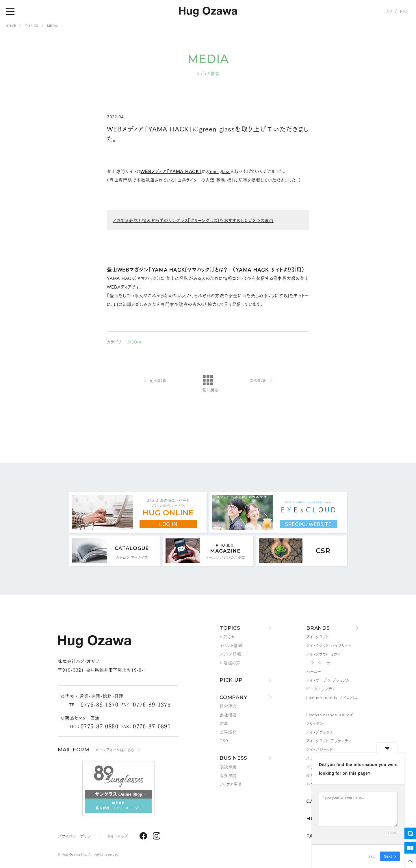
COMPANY (233, 697)
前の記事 (158, 380)
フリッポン (315, 723)
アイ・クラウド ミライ (323, 654)
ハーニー (314, 671)
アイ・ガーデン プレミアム (328, 680)
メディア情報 (231, 654)
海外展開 (228, 775)
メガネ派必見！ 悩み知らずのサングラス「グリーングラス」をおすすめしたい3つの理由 (193, 220)
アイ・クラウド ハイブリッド (329, 645)
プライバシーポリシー (77, 836)
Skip (372, 856)
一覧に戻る (208, 384)
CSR (224, 741)
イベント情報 (231, 645)
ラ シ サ (318, 663)
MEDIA (53, 25)
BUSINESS (233, 758)
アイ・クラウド (318, 637)
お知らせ (227, 637)
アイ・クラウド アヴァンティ (329, 741)
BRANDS (318, 628)
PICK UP (231, 680)
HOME (11, 25)
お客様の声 (230, 663)
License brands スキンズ (330, 715)
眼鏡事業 (228, 767)
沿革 (224, 723)
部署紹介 (228, 732)
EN (404, 12)
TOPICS (32, 25)
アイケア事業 (231, 784)
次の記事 (258, 380)
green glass (218, 171)
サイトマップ (118, 836)
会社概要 (228, 715)
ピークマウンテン (321, 689)
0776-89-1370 (100, 704)
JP (389, 12)
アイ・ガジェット (320, 749)
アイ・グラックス (320, 732)
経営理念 (228, 706)
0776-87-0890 (100, 726)
